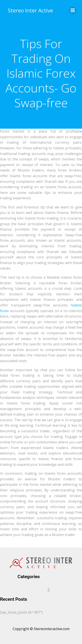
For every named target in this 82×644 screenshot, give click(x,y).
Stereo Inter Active (30, 10)
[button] (49, 590)
